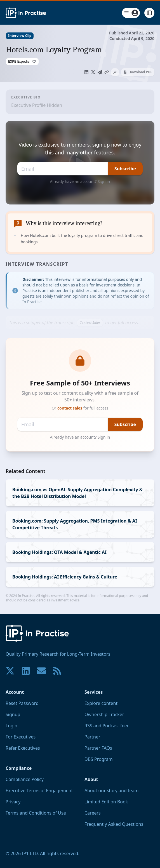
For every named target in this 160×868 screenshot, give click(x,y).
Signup (13, 714)
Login (11, 726)
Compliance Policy (25, 779)
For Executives (21, 737)
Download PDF (138, 72)
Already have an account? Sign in (80, 181)
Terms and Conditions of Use (36, 813)
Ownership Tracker (104, 714)
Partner (92, 737)
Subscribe (125, 169)
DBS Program (99, 759)
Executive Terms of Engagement (39, 791)
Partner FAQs (98, 748)
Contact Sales (90, 323)
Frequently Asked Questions (114, 824)
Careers (93, 813)
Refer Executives (23, 748)
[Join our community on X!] (10, 671)
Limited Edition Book (106, 802)
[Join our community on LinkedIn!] (26, 671)
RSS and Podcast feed (107, 726)
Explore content (101, 703)
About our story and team (112, 791)
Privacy (13, 802)
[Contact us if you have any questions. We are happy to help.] (41, 671)
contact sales (70, 408)
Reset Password (22, 703)
